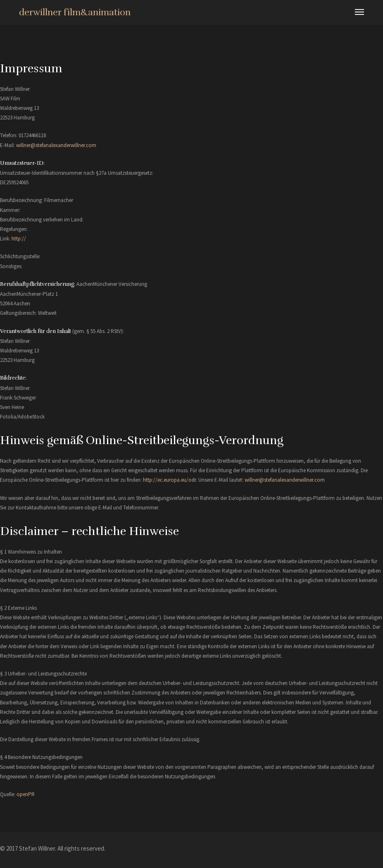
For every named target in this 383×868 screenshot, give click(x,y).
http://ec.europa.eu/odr (169, 480)
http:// (19, 239)
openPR (26, 794)
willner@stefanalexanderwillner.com (56, 145)
